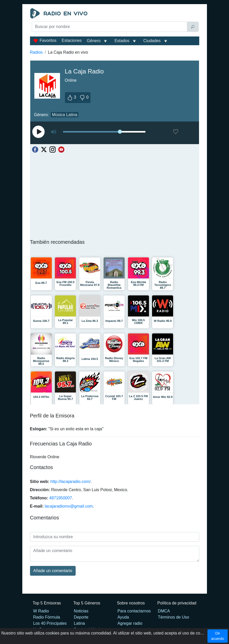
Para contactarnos (134, 611)
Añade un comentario (53, 571)
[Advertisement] (115, 45)
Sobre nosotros (131, 603)
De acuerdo (218, 636)
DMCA (164, 611)
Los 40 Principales (50, 623)
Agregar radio (130, 623)
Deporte (81, 617)
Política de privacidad (177, 603)
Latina (79, 623)
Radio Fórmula (47, 617)
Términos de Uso (174, 617)
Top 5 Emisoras (47, 603)
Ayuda (123, 617)
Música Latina (65, 115)
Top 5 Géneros (87, 603)
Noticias (81, 611)
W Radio (41, 611)
